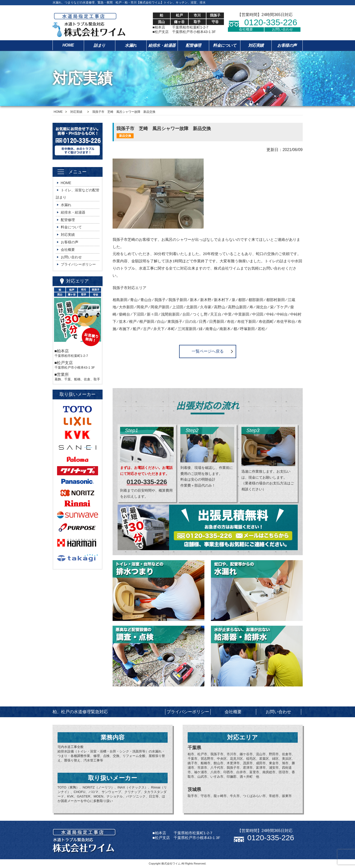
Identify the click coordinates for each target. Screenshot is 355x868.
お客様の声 (287, 45)
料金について (225, 45)
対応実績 (256, 45)
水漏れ (131, 45)
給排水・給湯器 (162, 45)
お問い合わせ (282, 29)
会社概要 (246, 29)
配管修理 (193, 45)
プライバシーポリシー (78, 264)
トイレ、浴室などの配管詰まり (78, 194)
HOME (68, 45)
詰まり (99, 45)
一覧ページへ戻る (208, 351)
